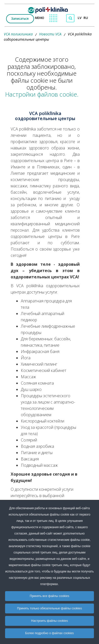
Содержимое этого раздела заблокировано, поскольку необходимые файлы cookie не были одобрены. (42, 77)
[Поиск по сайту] (70, 18)
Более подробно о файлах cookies (49, 633)
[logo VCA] (49, 9)
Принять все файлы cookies (49, 596)
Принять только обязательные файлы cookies (49, 608)
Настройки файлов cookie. (42, 94)
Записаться (20, 19)
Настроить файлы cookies (50, 621)
